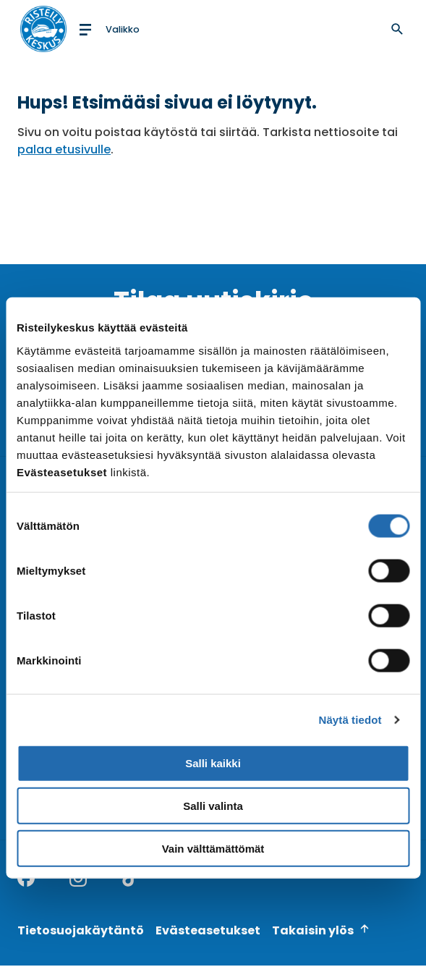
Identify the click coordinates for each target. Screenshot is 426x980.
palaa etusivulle (64, 149)
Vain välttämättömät (213, 849)
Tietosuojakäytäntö (81, 930)
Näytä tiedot (350, 720)
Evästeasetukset (208, 930)
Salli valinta (213, 806)
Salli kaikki (213, 763)
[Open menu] (108, 29)
